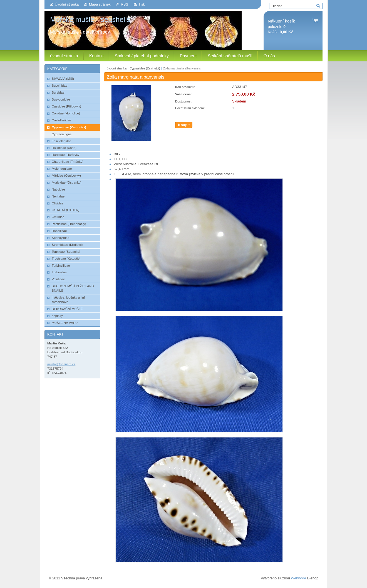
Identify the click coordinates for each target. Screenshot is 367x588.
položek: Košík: (281, 27)
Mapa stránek (100, 4)
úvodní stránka (117, 68)
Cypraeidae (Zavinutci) (145, 68)
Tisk (142, 4)
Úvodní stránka (67, 4)
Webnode (298, 578)
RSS (125, 4)
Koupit (184, 125)
